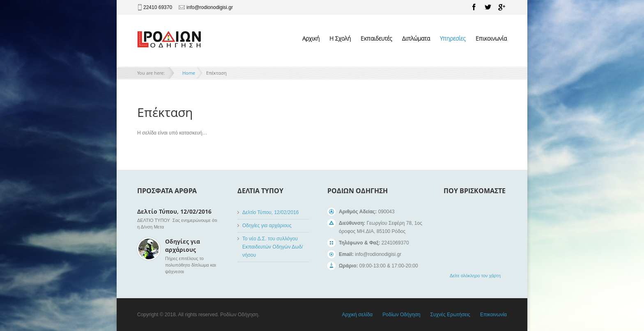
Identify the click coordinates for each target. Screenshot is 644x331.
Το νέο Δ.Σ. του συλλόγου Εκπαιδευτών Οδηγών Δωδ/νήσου (273, 247)
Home (189, 73)
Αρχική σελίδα (357, 315)
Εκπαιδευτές (376, 38)
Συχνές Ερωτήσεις (450, 315)
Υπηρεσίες (453, 38)
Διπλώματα (416, 38)
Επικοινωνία (491, 38)
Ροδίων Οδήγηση (401, 315)
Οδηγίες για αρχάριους (183, 245)
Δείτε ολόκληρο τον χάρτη (475, 276)
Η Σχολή (340, 38)
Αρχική (311, 38)
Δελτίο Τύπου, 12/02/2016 (174, 211)
